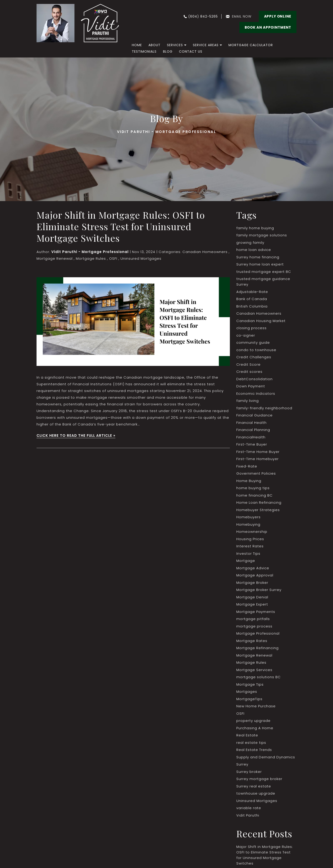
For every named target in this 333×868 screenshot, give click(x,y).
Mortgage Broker (252, 583)
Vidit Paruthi (248, 815)
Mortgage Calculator (251, 45)
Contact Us (191, 51)
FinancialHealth (251, 437)
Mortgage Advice (253, 568)
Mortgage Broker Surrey (259, 590)
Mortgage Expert (252, 604)
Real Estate (247, 735)
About (154, 45)
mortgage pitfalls (253, 619)
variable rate (249, 808)
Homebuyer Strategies (258, 510)
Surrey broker (249, 772)
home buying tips (253, 488)
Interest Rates (250, 546)
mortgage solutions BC (259, 677)
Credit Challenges (254, 357)
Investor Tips (248, 553)
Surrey (242, 764)
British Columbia (252, 306)
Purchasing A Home (255, 728)
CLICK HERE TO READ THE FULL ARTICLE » (76, 436)
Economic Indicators (256, 393)
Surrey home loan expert (260, 264)
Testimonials (144, 51)
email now (242, 16)
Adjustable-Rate (252, 292)
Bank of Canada (252, 299)
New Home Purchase (256, 706)
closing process (251, 328)
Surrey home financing (258, 257)
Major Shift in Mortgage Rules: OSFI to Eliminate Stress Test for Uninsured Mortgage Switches (121, 226)
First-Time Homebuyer (257, 459)
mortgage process (254, 626)
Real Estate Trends (254, 750)
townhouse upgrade (256, 793)
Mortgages (247, 692)
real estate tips (251, 743)
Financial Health (251, 423)
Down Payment (251, 386)
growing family (250, 243)
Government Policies (256, 473)
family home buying (255, 228)
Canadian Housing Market (261, 321)
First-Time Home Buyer (258, 452)
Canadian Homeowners (205, 252)
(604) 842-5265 (203, 16)
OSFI (113, 258)
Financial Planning (253, 430)
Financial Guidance (254, 415)
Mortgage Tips (250, 684)
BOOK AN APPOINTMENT (268, 27)
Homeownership (252, 532)
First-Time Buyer (252, 444)
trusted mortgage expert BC (264, 272)
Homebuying (248, 524)
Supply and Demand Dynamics (266, 757)
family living (248, 401)
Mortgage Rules (91, 258)
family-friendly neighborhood (264, 408)
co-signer (246, 335)
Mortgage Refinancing (257, 648)
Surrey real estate (254, 786)
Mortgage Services (254, 670)
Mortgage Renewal (55, 258)
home (137, 45)
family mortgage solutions (262, 235)
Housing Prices (250, 539)
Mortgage (246, 561)
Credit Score (248, 364)
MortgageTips (249, 699)
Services (175, 45)
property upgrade (253, 721)
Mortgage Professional (258, 633)
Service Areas (206, 45)
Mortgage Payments (256, 612)
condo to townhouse (256, 350)
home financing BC (254, 495)
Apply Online (278, 16)
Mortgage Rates (252, 641)
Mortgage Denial (252, 597)
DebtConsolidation (254, 379)
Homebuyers (248, 517)
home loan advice (254, 250)
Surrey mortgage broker (259, 779)
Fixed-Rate (247, 466)
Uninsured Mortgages (141, 258)
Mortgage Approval (255, 575)
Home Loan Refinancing (259, 502)
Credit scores (249, 372)
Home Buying (249, 481)
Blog (168, 51)
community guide (253, 342)
